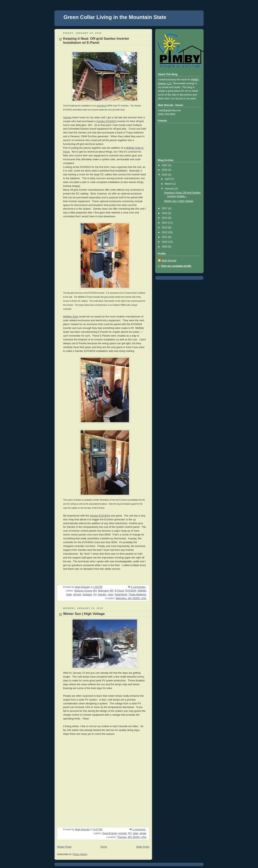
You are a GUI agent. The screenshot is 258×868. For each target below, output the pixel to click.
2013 (165, 228)
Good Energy (110, 833)
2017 (165, 208)
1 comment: (139, 830)
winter (143, 833)
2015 (165, 218)
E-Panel (119, 591)
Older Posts (143, 847)
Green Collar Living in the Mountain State (115, 17)
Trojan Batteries (137, 595)
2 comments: (139, 587)
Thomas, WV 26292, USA (132, 837)
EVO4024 (131, 591)
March (169, 184)
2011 (165, 237)
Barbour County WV (86, 591)
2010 (165, 242)
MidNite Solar (71, 317)
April (168, 179)
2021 (165, 165)
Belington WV (106, 591)
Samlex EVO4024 (106, 121)
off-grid (77, 595)
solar (111, 595)
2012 (165, 232)
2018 (165, 175)
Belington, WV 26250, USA (131, 598)
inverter (123, 833)
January (170, 189)
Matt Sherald (169, 261)
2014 (165, 223)
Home (104, 847)
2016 (165, 213)
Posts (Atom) (80, 854)
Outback (87, 595)
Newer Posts (64, 847)
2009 (165, 247)
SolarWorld (101, 106)
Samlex (67, 117)
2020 (165, 170)
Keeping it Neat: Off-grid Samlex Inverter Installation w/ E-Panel (96, 41)
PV (95, 595)
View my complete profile (176, 266)
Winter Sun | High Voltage (84, 614)
